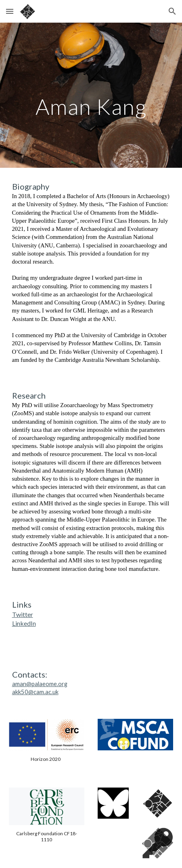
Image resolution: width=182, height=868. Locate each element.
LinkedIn (24, 623)
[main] (91, 95)
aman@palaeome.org (40, 684)
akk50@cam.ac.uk (35, 692)
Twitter (23, 614)
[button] (10, 11)
